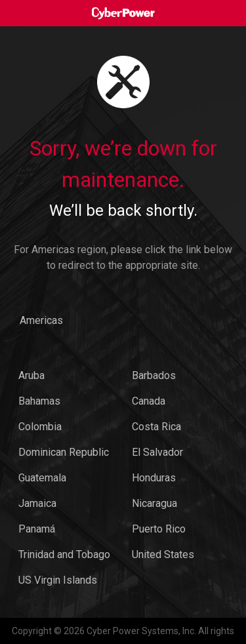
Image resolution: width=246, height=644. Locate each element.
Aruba (31, 375)
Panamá (37, 529)
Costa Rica (156, 427)
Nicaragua (154, 503)
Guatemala (42, 478)
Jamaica (37, 503)
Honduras (154, 478)
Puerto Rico (159, 529)
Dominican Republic (64, 452)
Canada (149, 401)
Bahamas (39, 401)
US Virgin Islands (58, 580)
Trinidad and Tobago (64, 554)
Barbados (154, 375)
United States (163, 554)
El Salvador (157, 452)
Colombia (40, 427)
